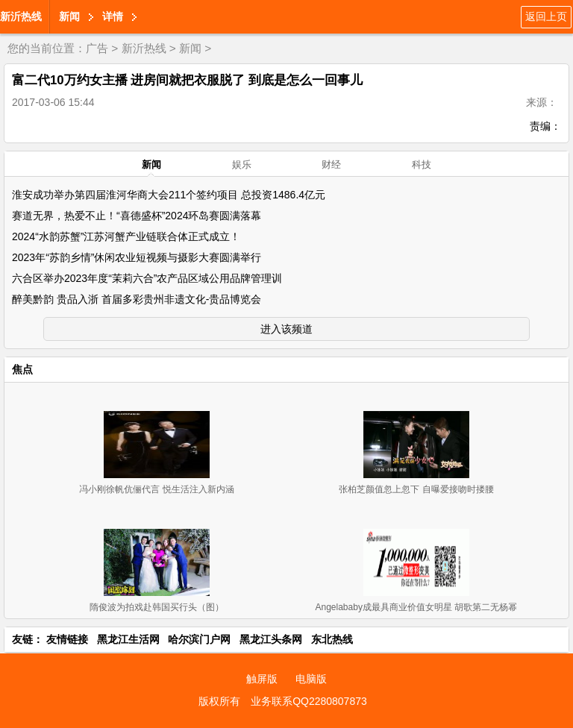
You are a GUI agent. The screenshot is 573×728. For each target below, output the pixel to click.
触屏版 (262, 679)
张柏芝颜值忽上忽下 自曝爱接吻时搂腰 (416, 489)
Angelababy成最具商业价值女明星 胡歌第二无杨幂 (417, 607)
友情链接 (67, 639)
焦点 (22, 369)
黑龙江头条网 (271, 639)
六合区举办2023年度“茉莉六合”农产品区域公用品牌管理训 (147, 278)
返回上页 (546, 16)
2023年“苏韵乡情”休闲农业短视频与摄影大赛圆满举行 (137, 257)
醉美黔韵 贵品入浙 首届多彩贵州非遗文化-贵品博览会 (137, 299)
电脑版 (311, 679)
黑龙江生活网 (128, 639)
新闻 (69, 16)
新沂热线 (21, 16)
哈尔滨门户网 (199, 639)
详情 (113, 16)
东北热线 (332, 639)
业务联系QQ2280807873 (309, 701)
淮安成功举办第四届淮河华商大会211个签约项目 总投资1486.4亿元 (169, 195)
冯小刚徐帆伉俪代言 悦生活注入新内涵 (156, 489)
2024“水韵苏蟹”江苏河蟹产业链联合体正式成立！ (126, 236)
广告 (97, 48)
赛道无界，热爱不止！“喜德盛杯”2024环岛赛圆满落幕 (137, 216)
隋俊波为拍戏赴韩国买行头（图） (157, 607)
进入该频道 (286, 329)
